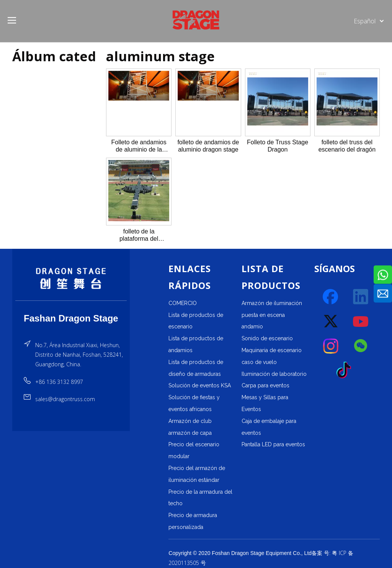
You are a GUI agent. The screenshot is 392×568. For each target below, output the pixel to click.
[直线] (71, 301)
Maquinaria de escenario (272, 350)
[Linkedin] (361, 297)
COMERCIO (183, 303)
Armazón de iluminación (272, 303)
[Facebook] (331, 297)
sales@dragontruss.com (65, 399)
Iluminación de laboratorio (274, 374)
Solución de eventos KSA (200, 385)
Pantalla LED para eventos (273, 444)
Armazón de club (190, 421)
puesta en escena (263, 315)
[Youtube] (361, 322)
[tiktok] (346, 371)
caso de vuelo (259, 362)
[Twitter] (331, 322)
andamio (252, 326)
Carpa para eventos (265, 385)
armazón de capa (190, 433)
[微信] (361, 346)
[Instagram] (331, 346)
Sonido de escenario (267, 338)
